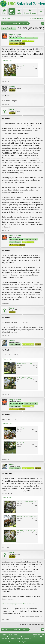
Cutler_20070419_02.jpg (25, 363)
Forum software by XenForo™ (16, 637)
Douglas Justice (15, 34)
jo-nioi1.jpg (20, 65)
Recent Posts (6, 19)
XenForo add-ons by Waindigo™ (16, 642)
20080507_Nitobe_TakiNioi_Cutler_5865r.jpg (30, 502)
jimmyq (12, 87)
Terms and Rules (39, 637)
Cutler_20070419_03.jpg (25, 378)
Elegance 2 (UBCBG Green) (9, 635)
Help (43, 635)
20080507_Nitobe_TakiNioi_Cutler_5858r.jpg (30, 516)
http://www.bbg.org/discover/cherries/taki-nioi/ (18, 604)
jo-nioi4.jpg (20, 442)
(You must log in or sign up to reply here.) (32, 624)
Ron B (11, 109)
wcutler (12, 341)
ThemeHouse (27, 639)
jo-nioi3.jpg (20, 428)
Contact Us (37, 635)
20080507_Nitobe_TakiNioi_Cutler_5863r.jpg (30, 531)
